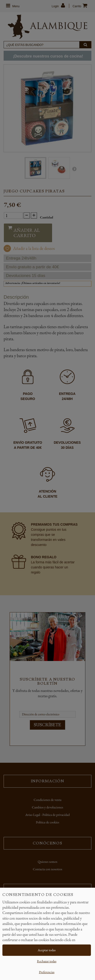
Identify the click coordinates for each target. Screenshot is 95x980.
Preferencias (47, 972)
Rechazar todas (47, 961)
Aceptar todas (47, 950)
